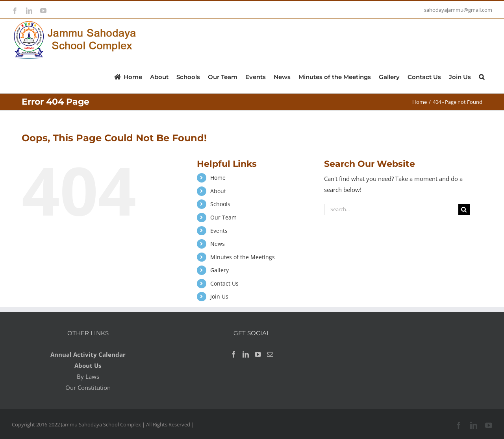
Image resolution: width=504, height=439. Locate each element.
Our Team (223, 217)
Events (219, 231)
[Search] (464, 209)
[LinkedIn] (246, 354)
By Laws (88, 376)
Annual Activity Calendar (88, 354)
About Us (88, 365)
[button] (482, 76)
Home (218, 178)
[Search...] (391, 209)
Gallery (220, 270)
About (218, 191)
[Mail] (270, 354)
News (218, 244)
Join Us (219, 296)
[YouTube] (258, 354)
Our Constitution (88, 387)
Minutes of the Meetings (243, 257)
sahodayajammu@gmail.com (458, 10)
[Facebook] (233, 354)
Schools (220, 204)
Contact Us (224, 283)
